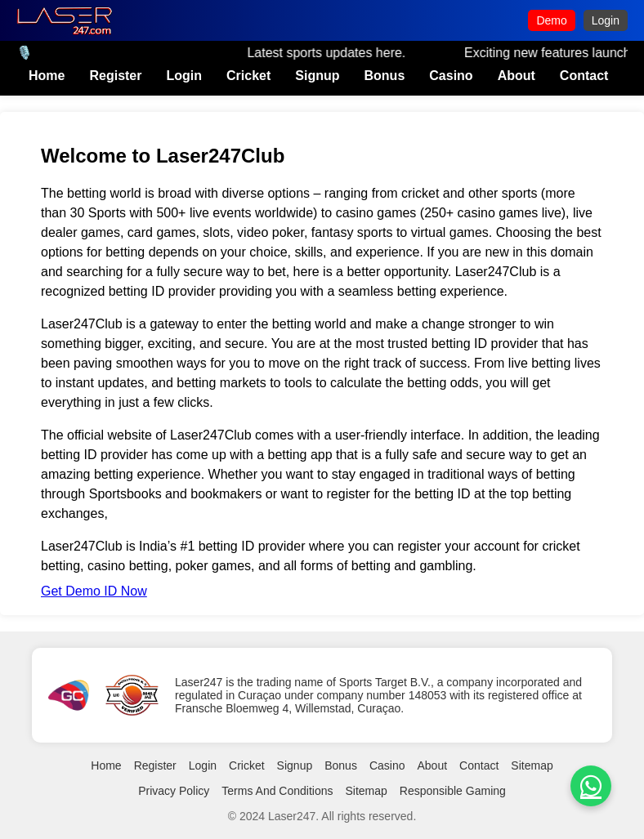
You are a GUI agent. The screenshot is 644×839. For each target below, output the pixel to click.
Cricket (248, 76)
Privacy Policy (174, 791)
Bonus (385, 76)
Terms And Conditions (277, 791)
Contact (584, 76)
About (517, 76)
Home (47, 76)
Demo (551, 20)
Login (606, 20)
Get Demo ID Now (94, 591)
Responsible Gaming (453, 791)
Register (115, 76)
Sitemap (532, 765)
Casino (451, 76)
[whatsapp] (591, 786)
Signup (317, 76)
